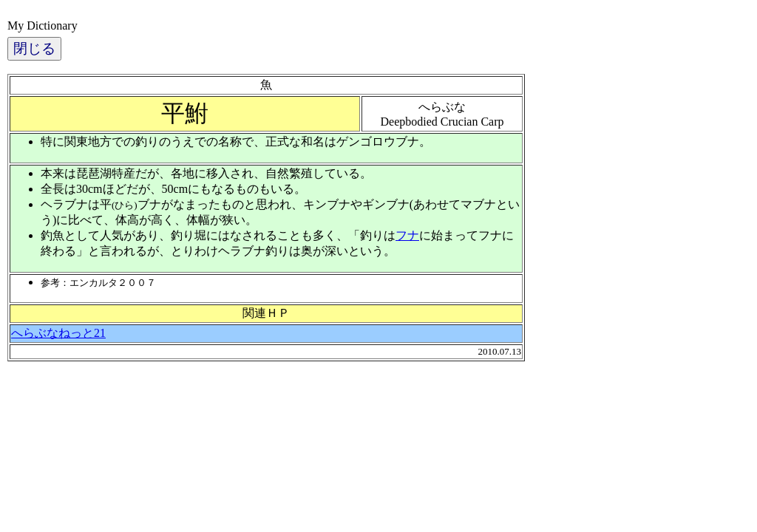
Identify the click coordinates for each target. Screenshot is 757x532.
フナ (407, 235)
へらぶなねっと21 (58, 333)
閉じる (34, 48)
